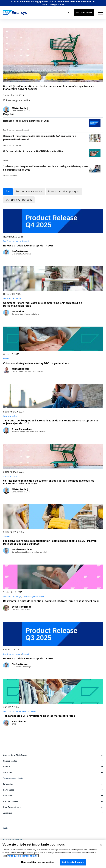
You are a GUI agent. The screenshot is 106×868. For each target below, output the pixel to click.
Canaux (7, 767)
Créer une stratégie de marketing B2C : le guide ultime (52, 153)
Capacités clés (10, 761)
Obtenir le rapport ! (51, 4)
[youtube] (5, 828)
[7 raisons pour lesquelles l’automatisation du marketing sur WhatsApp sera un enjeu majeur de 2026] (53, 396)
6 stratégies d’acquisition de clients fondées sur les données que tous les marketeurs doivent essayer (49, 88)
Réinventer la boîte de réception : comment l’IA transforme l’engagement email (51, 601)
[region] (53, 854)
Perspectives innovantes (29, 191)
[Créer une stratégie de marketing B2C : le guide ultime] (53, 339)
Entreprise (8, 784)
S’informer (8, 796)
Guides (7, 100)
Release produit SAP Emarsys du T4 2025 (52, 123)
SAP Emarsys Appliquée (19, 200)
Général (25, 130)
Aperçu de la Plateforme (15, 755)
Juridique (8, 813)
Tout (8, 191)
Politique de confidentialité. (23, 856)
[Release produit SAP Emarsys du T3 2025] (53, 634)
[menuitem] (68, 13)
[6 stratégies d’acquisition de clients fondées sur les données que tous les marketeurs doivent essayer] (53, 55)
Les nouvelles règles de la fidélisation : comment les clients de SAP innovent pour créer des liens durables (50, 542)
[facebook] (4, 828)
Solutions (8, 772)
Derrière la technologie (12, 130)
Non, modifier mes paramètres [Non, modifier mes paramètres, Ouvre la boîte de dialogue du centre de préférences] (38, 862)
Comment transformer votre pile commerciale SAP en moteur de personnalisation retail (52, 138)
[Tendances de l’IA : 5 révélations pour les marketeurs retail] (53, 692)
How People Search (13, 807)
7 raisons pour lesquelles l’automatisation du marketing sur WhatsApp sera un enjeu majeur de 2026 (52, 169)
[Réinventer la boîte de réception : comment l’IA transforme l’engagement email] (53, 577)
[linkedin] (7, 828)
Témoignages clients (13, 778)
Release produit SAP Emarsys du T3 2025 (28, 659)
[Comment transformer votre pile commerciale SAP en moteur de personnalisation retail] (53, 279)
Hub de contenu (11, 801)
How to (6, 160)
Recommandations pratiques (64, 191)
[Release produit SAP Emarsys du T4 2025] (53, 221)
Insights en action (21, 100)
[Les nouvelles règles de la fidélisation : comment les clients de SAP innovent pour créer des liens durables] (53, 517)
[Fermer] (101, 845)
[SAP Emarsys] (15, 12)
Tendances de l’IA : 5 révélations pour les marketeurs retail (39, 716)
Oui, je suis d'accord (73, 862)
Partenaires (9, 790)
